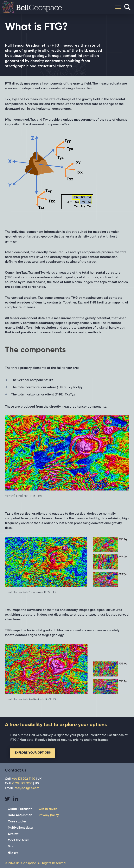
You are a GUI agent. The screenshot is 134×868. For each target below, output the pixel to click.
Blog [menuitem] (11, 846)
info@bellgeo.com (26, 788)
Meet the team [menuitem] (19, 840)
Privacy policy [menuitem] (49, 815)
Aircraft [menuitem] (13, 834)
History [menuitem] (13, 853)
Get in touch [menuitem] (48, 809)
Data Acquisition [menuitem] (20, 815)
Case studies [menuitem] (17, 822)
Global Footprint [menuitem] (20, 809)
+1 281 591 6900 (22, 783)
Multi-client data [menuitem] (20, 828)
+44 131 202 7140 (23, 779)
